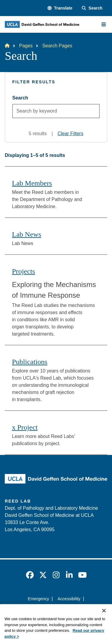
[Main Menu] (104, 24)
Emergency (38, 599)
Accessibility (69, 599)
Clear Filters (70, 134)
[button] (60, 8)
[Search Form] (92, 8)
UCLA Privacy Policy (54, 609)
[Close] (104, 619)
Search (20, 98)
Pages (26, 46)
